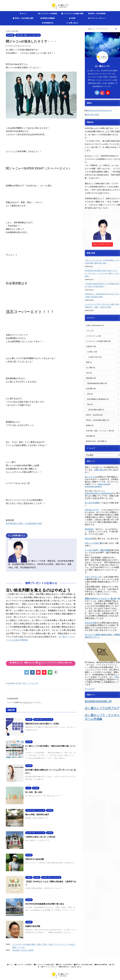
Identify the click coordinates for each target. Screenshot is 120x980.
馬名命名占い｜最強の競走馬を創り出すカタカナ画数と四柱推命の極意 (102, 295)
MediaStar (89, 529)
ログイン (28, 702)
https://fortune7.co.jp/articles (98, 493)
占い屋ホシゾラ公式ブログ (102, 708)
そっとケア (90, 689)
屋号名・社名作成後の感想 (23, 18)
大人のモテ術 (90, 623)
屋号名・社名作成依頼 (97, 14)
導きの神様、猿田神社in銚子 (37, 815)
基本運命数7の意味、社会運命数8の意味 (24, 524)
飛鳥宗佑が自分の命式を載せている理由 (42, 724)
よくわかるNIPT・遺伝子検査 (97, 550)
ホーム (23, 14)
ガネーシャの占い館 (93, 543)
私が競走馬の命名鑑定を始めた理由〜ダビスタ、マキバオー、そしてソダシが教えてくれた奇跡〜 (102, 273)
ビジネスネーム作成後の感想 (72, 14)
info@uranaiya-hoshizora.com (99, 110)
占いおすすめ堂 (91, 503)
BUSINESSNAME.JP (98, 701)
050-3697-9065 (93, 115)
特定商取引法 (48, 23)
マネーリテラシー (92, 577)
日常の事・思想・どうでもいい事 (26, 683)
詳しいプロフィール (102, 244)
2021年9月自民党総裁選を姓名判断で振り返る (45, 904)
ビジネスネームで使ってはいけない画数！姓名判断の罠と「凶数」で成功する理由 (102, 306)
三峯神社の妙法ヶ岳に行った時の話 (40, 837)
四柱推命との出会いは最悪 (23, 950)
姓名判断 (11, 683)
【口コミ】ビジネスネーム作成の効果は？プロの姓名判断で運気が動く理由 (102, 262)
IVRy (117, 677)
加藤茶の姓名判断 (33, 926)
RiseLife (88, 539)
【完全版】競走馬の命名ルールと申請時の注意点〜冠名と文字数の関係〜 (102, 285)
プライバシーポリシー (97, 18)
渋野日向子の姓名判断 (35, 859)
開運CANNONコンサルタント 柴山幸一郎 (102, 599)
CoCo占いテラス (92, 510)
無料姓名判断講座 (48, 18)
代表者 (72, 18)
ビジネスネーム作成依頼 (48, 14)
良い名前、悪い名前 (34, 792)
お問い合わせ (72, 23)
